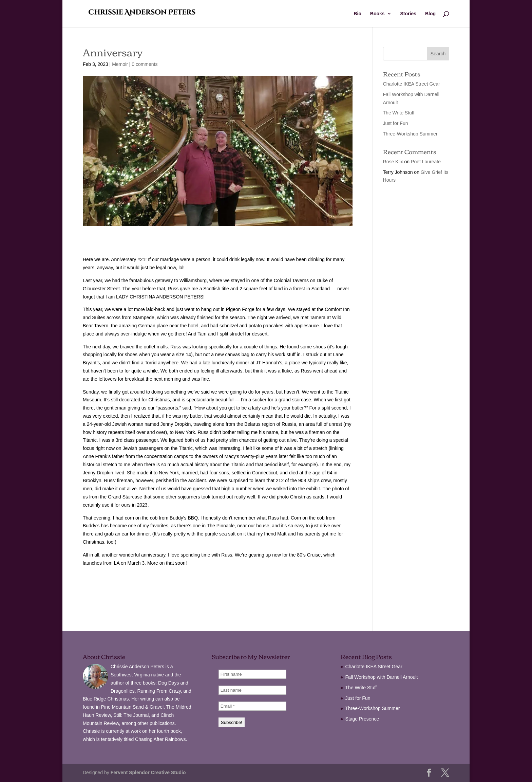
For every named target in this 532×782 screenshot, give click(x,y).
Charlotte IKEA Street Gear (412, 84)
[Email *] (252, 706)
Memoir (120, 64)
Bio (357, 14)
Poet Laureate (426, 162)
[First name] (252, 674)
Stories (408, 14)
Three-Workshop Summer (410, 134)
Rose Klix (393, 162)
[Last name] (252, 690)
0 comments (145, 64)
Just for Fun (396, 123)
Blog (430, 14)
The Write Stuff (399, 113)
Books (377, 14)
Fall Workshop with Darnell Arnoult (382, 677)
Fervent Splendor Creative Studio (148, 772)
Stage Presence (362, 719)
